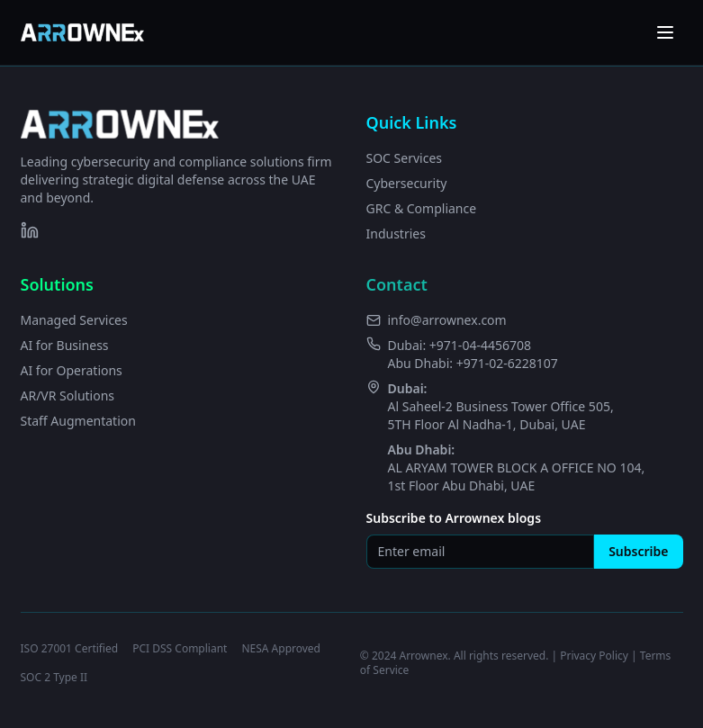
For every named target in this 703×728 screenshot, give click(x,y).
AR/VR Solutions (68, 395)
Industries (396, 234)
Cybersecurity (407, 183)
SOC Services (405, 158)
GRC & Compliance (422, 208)
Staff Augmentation (78, 421)
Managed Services (74, 320)
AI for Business (65, 345)
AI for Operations (72, 370)
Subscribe (638, 551)
